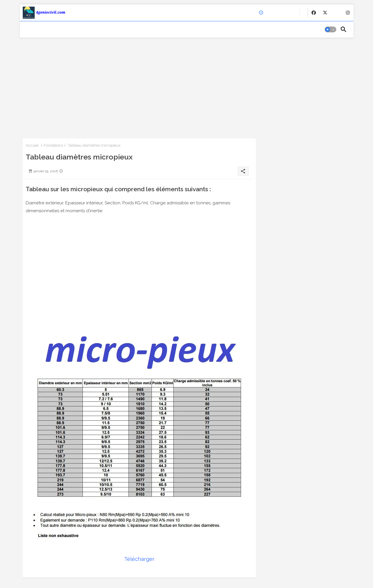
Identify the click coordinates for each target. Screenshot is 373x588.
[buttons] (314, 13)
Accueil (32, 145)
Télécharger (139, 559)
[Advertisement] (187, 86)
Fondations (53, 145)
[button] (330, 29)
